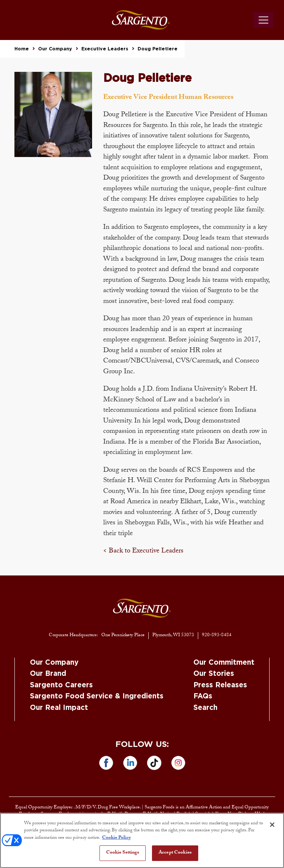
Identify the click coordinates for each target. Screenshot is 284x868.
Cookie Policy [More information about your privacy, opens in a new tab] (116, 838)
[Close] (272, 825)
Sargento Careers (61, 685)
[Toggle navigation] (263, 20)
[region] (142, 840)
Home (22, 49)
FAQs (203, 696)
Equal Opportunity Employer (44, 808)
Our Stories (214, 674)
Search (205, 708)
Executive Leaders (105, 49)
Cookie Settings (123, 853)
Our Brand (48, 674)
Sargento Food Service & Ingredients (97, 696)
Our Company (55, 49)
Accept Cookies (175, 853)
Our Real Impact (59, 708)
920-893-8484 (217, 635)
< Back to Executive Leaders (143, 551)
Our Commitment (224, 663)
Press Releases (220, 685)
